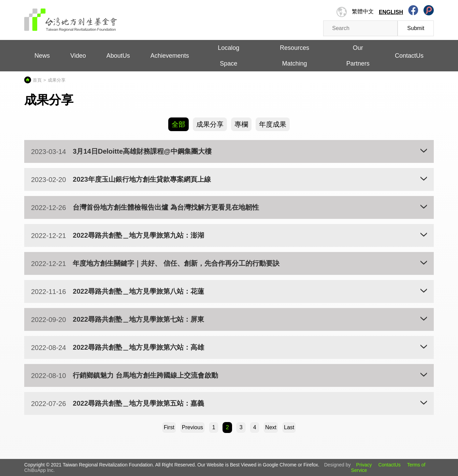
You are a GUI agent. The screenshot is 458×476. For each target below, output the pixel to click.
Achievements (170, 56)
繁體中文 (363, 11)
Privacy (364, 465)
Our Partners (358, 56)
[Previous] (192, 428)
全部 (178, 124)
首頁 (37, 80)
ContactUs (409, 56)
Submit (416, 28)
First (169, 427)
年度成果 (273, 124)
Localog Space (228, 56)
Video (78, 56)
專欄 (241, 124)
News (42, 56)
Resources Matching (295, 56)
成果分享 (210, 124)
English (391, 12)
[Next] (271, 428)
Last (289, 427)
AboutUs (118, 56)
